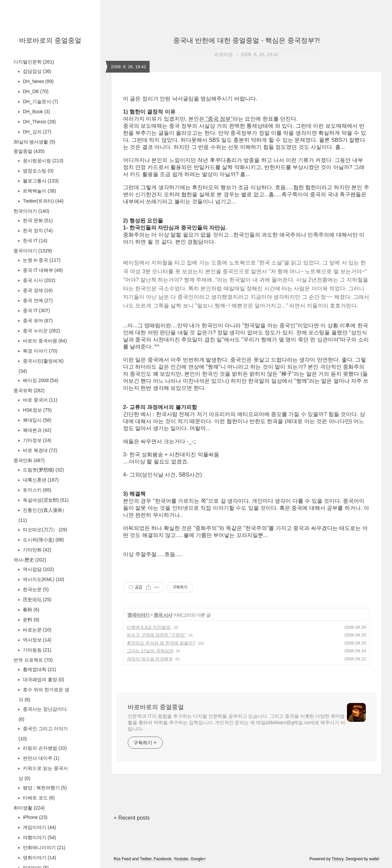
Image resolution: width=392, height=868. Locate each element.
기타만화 (36, 550)
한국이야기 (31, 211)
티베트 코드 (38, 798)
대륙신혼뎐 (40, 480)
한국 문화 (37, 220)
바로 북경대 (40, 450)
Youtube (181, 859)
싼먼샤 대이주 (41, 758)
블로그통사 (40, 181)
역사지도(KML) (43, 579)
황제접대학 (39, 669)
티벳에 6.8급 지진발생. (149, 627)
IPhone (34, 817)
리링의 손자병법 (44, 748)
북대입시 (36, 420)
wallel (374, 859)
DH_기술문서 (40, 101)
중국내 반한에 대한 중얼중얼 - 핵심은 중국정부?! (247, 40)
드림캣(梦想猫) (43, 470)
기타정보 (36, 440)
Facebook (163, 859)
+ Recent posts (132, 818)
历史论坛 (36, 600)
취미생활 (29, 808)
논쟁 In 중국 (41, 260)
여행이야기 (39, 837)
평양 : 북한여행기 (44, 788)
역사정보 (36, 640)
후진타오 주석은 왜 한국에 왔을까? (161, 643)
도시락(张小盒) (43, 540)
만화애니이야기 (44, 848)
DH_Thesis (39, 122)
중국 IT (36, 311)
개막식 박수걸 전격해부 (150, 659)
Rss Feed (122, 859)
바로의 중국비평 (44, 341)
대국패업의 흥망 (43, 679)
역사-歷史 (30, 560)
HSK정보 (36, 410)
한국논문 (35, 589)
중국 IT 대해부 (42, 270)
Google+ (198, 859)
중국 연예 (37, 300)
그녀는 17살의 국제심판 (150, 651)
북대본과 (36, 430)
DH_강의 (36, 132)
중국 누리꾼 (41, 331)
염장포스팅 (37, 171)
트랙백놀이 (39, 191)
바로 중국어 (40, 400)
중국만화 (29, 460)
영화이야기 (39, 858)
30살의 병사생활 (34, 142)
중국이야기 (33, 251)
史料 (30, 620)
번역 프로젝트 (33, 660)
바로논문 (36, 630)
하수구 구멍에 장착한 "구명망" (156, 635)
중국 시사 (38, 280)
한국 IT (34, 241)
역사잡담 (38, 569)
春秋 (30, 610)
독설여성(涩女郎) (45, 500)
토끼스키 (36, 490)
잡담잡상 (36, 71)
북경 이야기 (40, 351)
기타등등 (36, 650)
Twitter (146, 859)
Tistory (338, 859)
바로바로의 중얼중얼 (50, 40)
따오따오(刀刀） (44, 530)
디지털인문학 (34, 62)
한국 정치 (37, 231)
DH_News (38, 81)
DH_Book (36, 112)
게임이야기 (39, 827)
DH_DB (35, 91)
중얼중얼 (29, 151)
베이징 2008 (40, 380)
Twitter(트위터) (43, 201)
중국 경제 (37, 290)
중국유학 (29, 390)
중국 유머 (37, 321)
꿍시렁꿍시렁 (42, 161)
